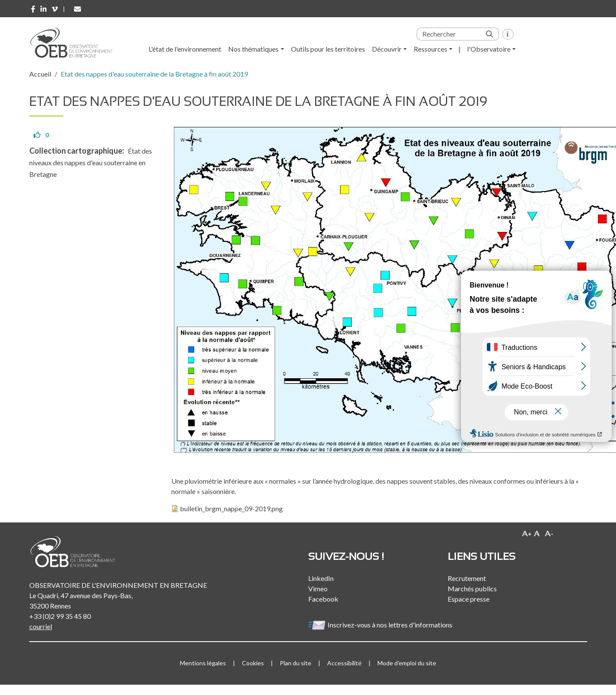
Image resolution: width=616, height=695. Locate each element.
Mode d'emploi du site (407, 663)
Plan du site (296, 663)
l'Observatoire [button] (489, 49)
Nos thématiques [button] (253, 49)
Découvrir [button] (387, 49)
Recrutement (467, 578)
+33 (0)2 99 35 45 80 (60, 616)
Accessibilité (344, 663)
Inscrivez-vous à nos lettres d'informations (381, 625)
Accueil (40, 74)
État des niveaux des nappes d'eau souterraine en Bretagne (91, 162)
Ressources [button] (430, 49)
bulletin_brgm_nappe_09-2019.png (231, 508)
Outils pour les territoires (328, 49)
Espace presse (469, 599)
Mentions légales (203, 663)
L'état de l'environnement (185, 49)
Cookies (253, 663)
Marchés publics (472, 588)
